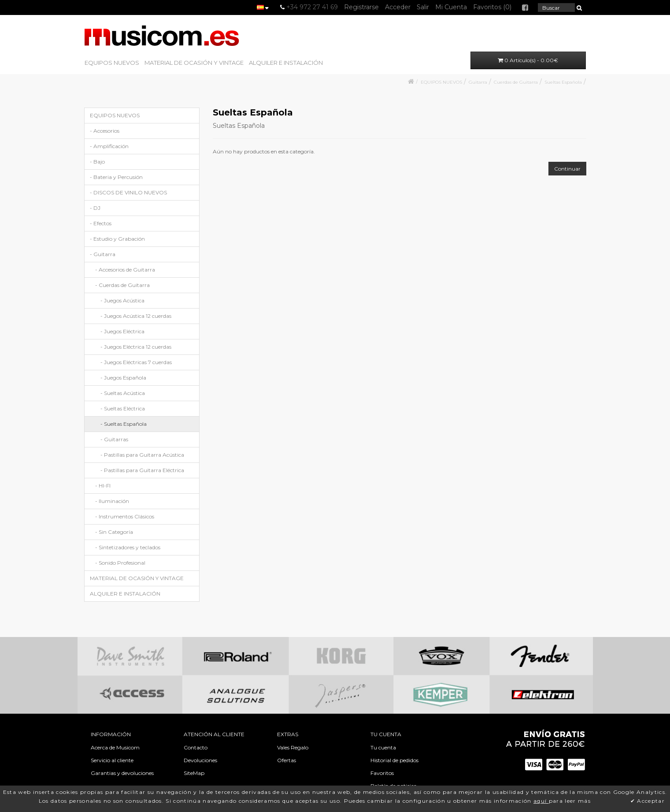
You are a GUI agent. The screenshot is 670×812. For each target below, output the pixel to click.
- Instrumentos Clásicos (125, 516)
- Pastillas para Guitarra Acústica (142, 455)
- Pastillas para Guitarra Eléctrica (142, 470)
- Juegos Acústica (122, 300)
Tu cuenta (383, 747)
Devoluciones (200, 760)
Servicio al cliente (112, 760)
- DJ (95, 208)
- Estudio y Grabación (117, 239)
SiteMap (194, 773)
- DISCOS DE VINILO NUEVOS (128, 192)
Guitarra (478, 82)
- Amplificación (109, 146)
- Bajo (97, 162)
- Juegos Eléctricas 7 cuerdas (136, 362)
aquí (541, 801)
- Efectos (101, 223)
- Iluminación (112, 501)
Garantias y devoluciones (122, 773)
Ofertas (287, 760)
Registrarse (361, 7)
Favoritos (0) (492, 7)
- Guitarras (114, 439)
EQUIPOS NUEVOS (112, 63)
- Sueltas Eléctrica (123, 408)
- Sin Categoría (114, 532)
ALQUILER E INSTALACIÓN (286, 63)
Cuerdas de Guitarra (516, 82)
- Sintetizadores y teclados (128, 547)
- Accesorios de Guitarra (125, 270)
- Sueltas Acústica (123, 393)
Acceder (398, 7)
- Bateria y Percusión (116, 177)
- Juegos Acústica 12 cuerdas (136, 316)
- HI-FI (103, 486)
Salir (423, 7)
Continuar (567, 169)
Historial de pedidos (394, 760)
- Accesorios (105, 131)
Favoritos (382, 773)
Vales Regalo (293, 747)
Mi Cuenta (451, 7)
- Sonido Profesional (120, 563)
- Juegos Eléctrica (122, 331)
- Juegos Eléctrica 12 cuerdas (136, 347)
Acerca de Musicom (115, 747)
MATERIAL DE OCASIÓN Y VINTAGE (194, 63)
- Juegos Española (123, 378)
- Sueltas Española (124, 424)
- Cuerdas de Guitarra (122, 285)
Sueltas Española (563, 82)
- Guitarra (103, 254)
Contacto (196, 747)
